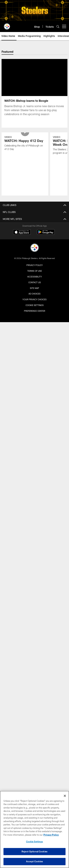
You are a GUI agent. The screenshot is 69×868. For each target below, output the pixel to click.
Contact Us (35, 282)
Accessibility (35, 277)
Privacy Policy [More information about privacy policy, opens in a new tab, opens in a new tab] (51, 835)
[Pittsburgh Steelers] (35, 248)
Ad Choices (34, 294)
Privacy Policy (35, 265)
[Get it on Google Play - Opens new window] (46, 234)
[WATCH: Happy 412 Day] (25, 144)
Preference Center (35, 311)
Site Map (34, 288)
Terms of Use (35, 271)
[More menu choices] (64, 26)
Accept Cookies (34, 861)
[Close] (65, 796)
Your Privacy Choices (34, 299)
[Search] (58, 27)
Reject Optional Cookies (34, 851)
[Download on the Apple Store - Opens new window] (22, 232)
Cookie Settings (35, 305)
